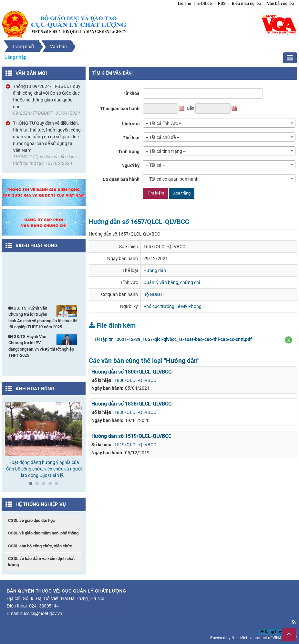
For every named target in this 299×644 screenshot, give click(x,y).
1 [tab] (32, 485)
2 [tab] (39, 485)
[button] (289, 340)
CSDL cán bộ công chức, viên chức (40, 546)
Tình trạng (129, 152)
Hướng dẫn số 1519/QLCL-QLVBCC (131, 436)
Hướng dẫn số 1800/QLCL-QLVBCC (131, 372)
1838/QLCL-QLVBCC (135, 412)
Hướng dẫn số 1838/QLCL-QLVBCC (131, 404)
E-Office (205, 3)
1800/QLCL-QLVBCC (135, 380)
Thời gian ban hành (120, 109)
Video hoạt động (36, 246)
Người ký (130, 165)
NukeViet (239, 638)
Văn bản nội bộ (280, 3)
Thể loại (131, 138)
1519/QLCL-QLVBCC (135, 445)
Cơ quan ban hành (121, 179)
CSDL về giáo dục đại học (31, 520)
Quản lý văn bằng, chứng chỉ (172, 282)
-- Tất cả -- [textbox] (155, 165)
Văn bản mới (31, 73)
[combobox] (219, 123)
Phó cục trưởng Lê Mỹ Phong (172, 306)
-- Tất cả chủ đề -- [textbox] (162, 137)
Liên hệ (185, 3)
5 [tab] (58, 485)
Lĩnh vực (131, 124)
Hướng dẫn (155, 270)
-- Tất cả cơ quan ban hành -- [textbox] (174, 179)
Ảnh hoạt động (35, 389)
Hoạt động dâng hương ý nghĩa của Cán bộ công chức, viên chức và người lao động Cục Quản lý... (44, 469)
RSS (222, 3)
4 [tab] (52, 485)
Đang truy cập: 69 (278, 632)
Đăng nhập (15, 57)
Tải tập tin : (173, 339)
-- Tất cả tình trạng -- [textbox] (166, 151)
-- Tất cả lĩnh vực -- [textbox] (164, 123)
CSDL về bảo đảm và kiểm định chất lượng (41, 562)
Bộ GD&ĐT (154, 294)
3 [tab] (45, 485)
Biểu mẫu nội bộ (246, 3)
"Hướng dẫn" (182, 361)
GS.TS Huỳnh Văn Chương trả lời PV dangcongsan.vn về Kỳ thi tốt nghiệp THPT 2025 (43, 346)
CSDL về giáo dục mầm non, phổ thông (43, 533)
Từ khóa (131, 93)
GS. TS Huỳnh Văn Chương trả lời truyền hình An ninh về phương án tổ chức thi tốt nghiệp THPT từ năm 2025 (43, 317)
